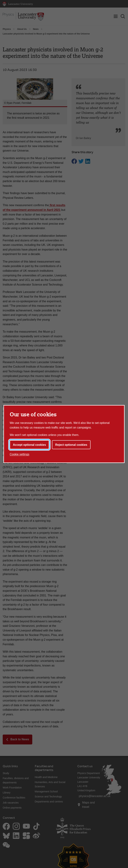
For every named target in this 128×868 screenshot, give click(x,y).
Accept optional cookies (29, 445)
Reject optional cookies (71, 445)
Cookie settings (19, 454)
